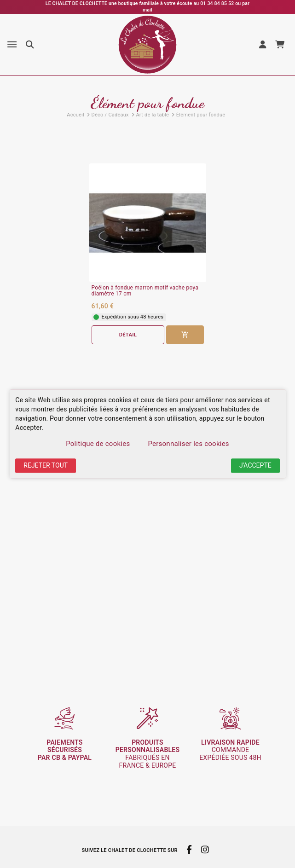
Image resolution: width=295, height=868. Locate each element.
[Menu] (12, 45)
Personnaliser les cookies (188, 444)
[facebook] (189, 850)
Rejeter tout (46, 465)
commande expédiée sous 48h (230, 750)
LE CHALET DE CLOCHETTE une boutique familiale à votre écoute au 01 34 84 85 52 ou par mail (147, 7)
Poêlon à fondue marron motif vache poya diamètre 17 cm (145, 291)
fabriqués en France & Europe (148, 754)
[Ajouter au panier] (185, 335)
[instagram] (205, 850)
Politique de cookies (98, 444)
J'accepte (255, 465)
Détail (128, 335)
